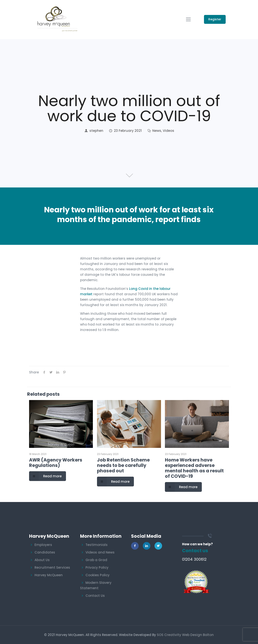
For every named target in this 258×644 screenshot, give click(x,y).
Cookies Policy (98, 575)
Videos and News (100, 552)
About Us (42, 560)
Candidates (45, 552)
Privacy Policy (97, 567)
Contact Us (95, 596)
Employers (43, 545)
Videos (168, 131)
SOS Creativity (169, 635)
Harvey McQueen (49, 575)
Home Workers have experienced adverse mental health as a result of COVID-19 (194, 468)
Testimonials (97, 545)
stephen (96, 131)
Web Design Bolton (198, 635)
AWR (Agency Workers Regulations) (56, 463)
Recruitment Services (52, 567)
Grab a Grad (96, 560)
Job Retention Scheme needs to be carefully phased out (123, 465)
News (157, 131)
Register (215, 19)
